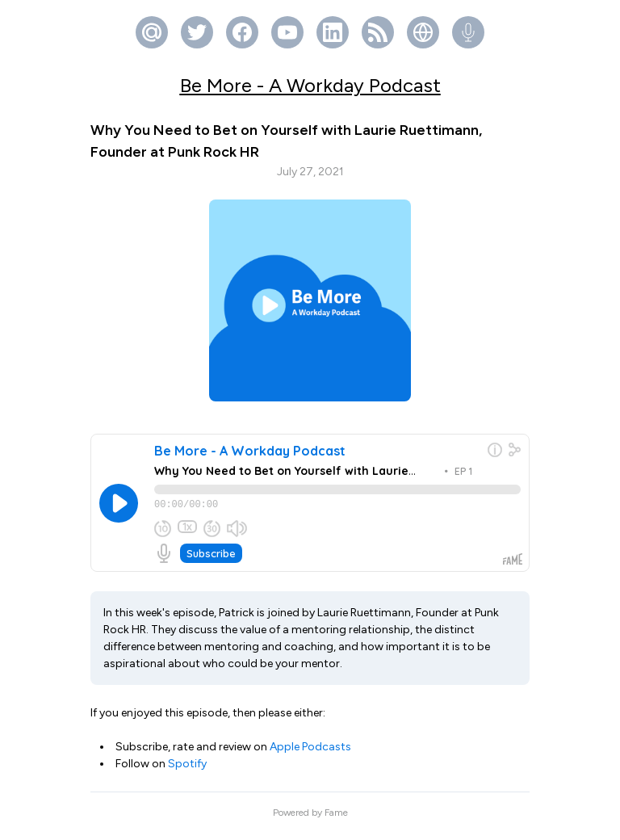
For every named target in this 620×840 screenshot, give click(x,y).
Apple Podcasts (310, 754)
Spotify (187, 771)
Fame (336, 820)
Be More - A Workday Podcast (310, 85)
